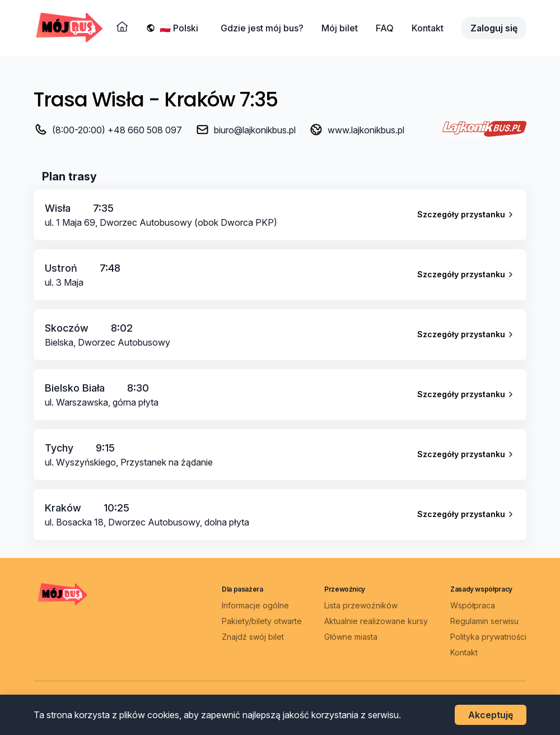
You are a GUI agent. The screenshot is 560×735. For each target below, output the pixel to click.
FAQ (385, 28)
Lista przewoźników (361, 605)
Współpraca (473, 605)
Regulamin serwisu (484, 621)
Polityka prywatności (488, 637)
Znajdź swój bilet (253, 637)
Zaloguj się (494, 28)
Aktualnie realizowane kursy (376, 621)
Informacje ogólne (255, 605)
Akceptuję (491, 715)
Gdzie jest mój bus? (262, 28)
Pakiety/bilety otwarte (262, 621)
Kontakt (428, 28)
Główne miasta (351, 637)
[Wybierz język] (181, 28)
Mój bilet (340, 28)
